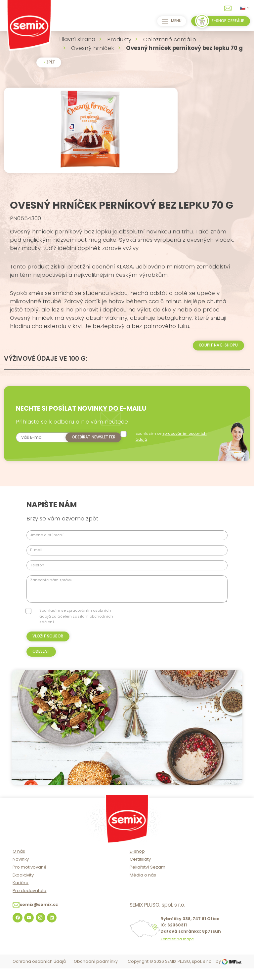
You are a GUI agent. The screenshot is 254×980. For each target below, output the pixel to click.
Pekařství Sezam (148, 879)
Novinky (21, 871)
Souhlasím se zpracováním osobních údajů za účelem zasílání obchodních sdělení (76, 629)
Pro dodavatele (29, 903)
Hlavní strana (77, 39)
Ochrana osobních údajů (39, 974)
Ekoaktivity (23, 887)
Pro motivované (30, 879)
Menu (170, 21)
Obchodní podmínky (96, 974)
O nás (19, 863)
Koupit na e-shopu (218, 358)
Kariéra (21, 895)
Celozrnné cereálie (170, 39)
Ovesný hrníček (93, 48)
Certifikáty (140, 871)
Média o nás (143, 887)
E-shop (137, 863)
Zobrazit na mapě (177, 952)
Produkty (119, 39)
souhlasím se (174, 449)
